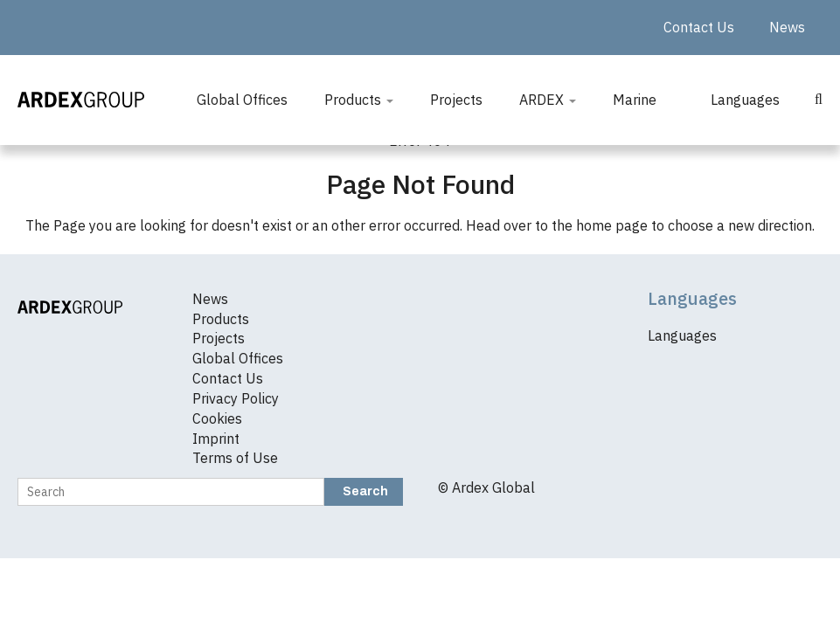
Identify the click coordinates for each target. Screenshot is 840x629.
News (787, 27)
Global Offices (242, 100)
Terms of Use (235, 458)
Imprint (216, 439)
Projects (456, 100)
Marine (635, 100)
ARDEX (548, 100)
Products (359, 100)
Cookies (217, 418)
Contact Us (699, 27)
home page (612, 225)
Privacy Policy (236, 398)
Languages (745, 100)
